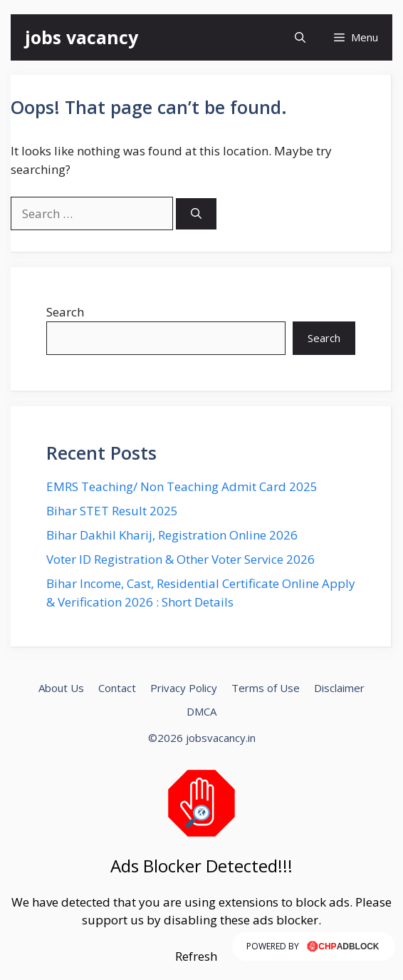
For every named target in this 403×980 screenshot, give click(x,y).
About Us (61, 688)
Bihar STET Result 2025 (112, 511)
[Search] (196, 214)
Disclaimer (339, 688)
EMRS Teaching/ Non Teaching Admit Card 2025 (182, 486)
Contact (117, 688)
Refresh (196, 956)
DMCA (201, 711)
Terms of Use (266, 688)
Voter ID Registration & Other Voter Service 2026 (180, 559)
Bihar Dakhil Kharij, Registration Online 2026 (172, 535)
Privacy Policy (184, 688)
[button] (300, 37)
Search (65, 312)
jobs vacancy (82, 37)
